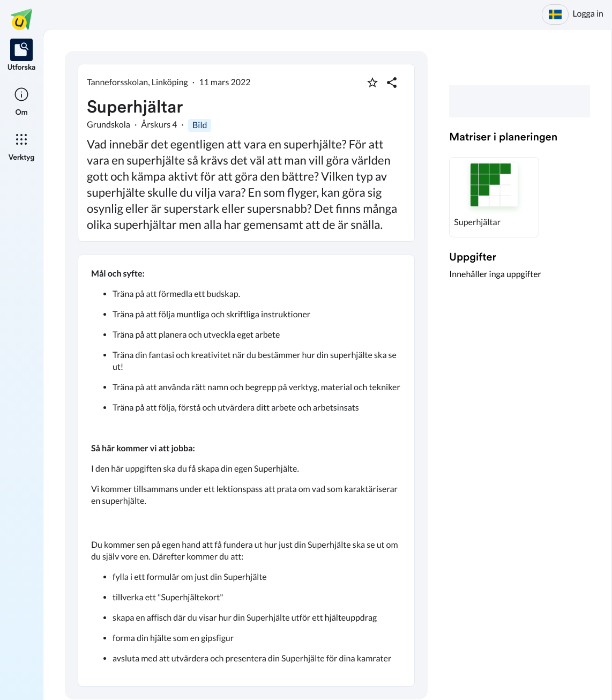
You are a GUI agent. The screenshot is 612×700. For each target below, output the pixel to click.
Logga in (588, 14)
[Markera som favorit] (372, 83)
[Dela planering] (392, 83)
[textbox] (246, 471)
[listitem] (22, 56)
